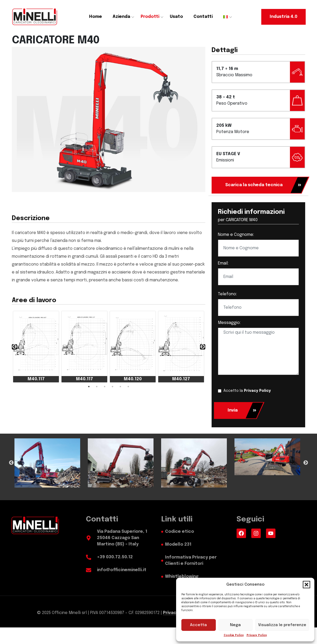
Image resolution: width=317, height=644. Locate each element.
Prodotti (150, 17)
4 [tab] (113, 387)
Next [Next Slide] (306, 463)
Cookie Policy (234, 635)
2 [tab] (97, 387)
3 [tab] (105, 387)
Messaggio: (229, 323)
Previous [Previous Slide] (11, 463)
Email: (223, 263)
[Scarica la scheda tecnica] (257, 185)
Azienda (121, 17)
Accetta (198, 625)
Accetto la (247, 391)
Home (96, 17)
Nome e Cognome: (236, 235)
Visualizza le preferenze (282, 625)
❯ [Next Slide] (203, 347)
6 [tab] (128, 387)
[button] (306, 585)
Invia (242, 410)
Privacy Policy (257, 635)
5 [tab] (120, 387)
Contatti (203, 17)
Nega (235, 625)
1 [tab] (89, 387)
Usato (176, 17)
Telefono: (227, 294)
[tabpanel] (36, 347)
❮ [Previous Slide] (14, 347)
